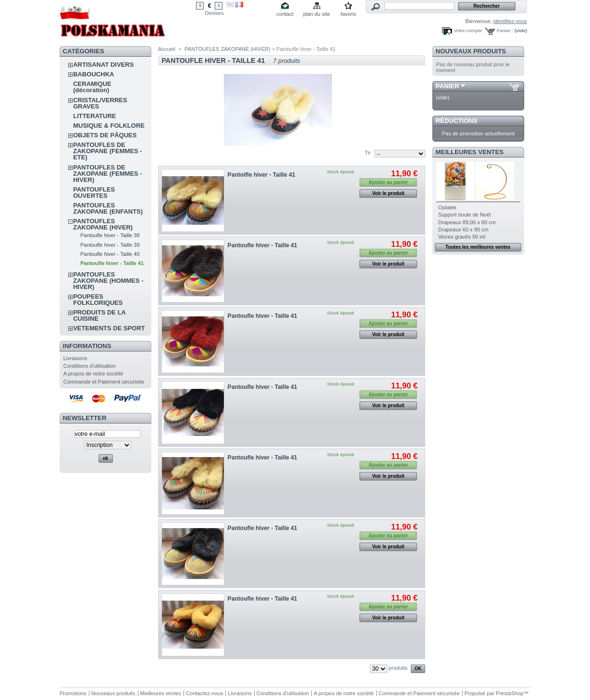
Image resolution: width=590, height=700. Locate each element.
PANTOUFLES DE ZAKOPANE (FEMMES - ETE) (107, 151)
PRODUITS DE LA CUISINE (99, 315)
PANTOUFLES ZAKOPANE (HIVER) (103, 224)
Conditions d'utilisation (90, 366)
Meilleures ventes (470, 152)
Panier (448, 86)
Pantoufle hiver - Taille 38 (110, 235)
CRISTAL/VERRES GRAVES (100, 103)
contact (285, 14)
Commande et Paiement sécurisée (104, 382)
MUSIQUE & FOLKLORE (109, 126)
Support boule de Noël (464, 215)
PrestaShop (510, 693)
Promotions (73, 693)
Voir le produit (388, 193)
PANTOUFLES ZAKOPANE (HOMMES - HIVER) (108, 281)
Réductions (457, 121)
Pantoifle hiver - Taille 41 (262, 175)
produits (398, 668)
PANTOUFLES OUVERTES (94, 193)
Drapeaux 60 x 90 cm (463, 229)
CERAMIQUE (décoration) (92, 87)
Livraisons (75, 358)
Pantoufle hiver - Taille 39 (110, 245)
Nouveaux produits (471, 51)
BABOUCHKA (93, 74)
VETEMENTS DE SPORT (109, 328)
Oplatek (447, 207)
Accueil (166, 49)
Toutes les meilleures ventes (478, 247)
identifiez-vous (510, 21)
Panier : (505, 30)
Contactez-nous (204, 693)
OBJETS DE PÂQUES (105, 135)
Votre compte (468, 30)
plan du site (317, 14)
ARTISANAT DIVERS (103, 65)
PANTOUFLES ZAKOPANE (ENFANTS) (108, 208)
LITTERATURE (94, 116)
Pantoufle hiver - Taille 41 (112, 263)
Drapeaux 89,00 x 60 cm (467, 222)
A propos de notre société (93, 374)
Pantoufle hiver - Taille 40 (110, 254)
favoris (348, 14)
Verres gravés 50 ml (462, 237)
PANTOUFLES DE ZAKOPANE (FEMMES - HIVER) (107, 174)
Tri (368, 153)
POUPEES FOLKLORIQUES (98, 300)
